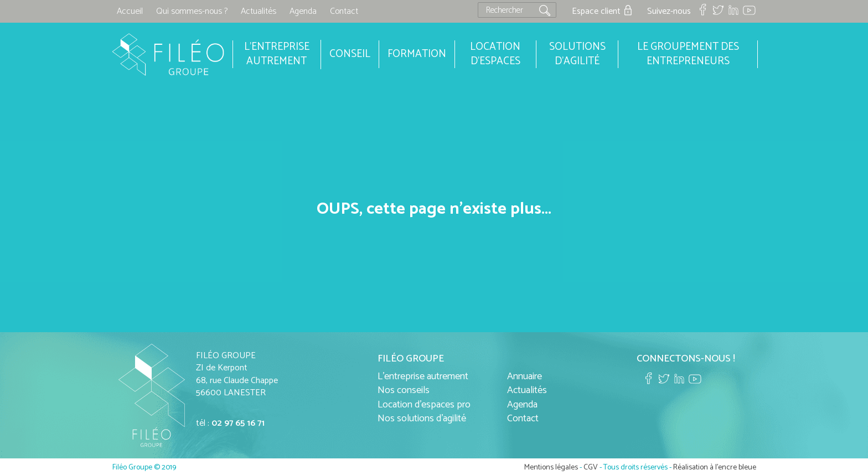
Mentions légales (551, 468)
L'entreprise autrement (423, 376)
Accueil (130, 11)
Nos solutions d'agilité (422, 419)
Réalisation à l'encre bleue (715, 468)
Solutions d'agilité (577, 54)
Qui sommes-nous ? (192, 11)
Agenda (303, 11)
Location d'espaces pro (424, 405)
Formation (417, 54)
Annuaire (525, 376)
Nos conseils (404, 390)
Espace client (596, 11)
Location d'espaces (495, 54)
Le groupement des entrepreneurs (688, 54)
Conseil (350, 54)
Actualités (259, 11)
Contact (344, 11)
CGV (591, 468)
